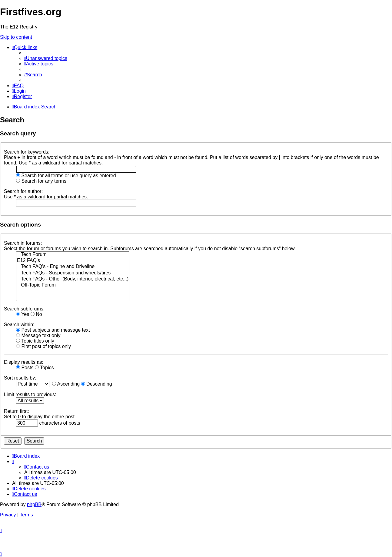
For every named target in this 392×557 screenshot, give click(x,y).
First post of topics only (43, 346)
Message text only (38, 335)
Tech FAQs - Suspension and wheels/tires (73, 273)
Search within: (19, 325)
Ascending (66, 384)
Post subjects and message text (53, 330)
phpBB (34, 504)
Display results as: (24, 362)
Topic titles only (35, 341)
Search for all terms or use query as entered (66, 176)
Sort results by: (20, 378)
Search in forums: (23, 243)
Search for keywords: (27, 152)
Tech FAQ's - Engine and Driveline (73, 267)
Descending (97, 384)
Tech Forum (73, 255)
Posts (25, 368)
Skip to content (16, 37)
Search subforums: (24, 309)
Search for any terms (41, 181)
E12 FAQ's (73, 261)
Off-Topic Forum (73, 285)
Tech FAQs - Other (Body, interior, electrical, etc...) (73, 279)
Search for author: (23, 191)
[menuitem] (46, 58)
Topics (44, 368)
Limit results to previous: (30, 395)
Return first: (17, 411)
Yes (23, 314)
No (36, 314)
